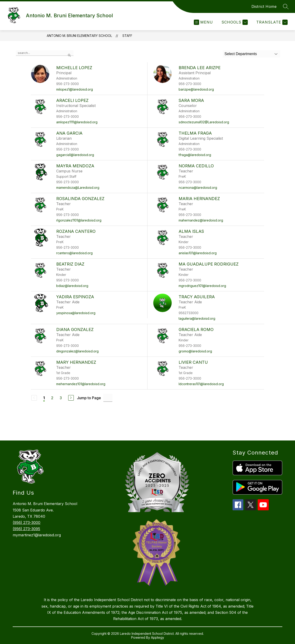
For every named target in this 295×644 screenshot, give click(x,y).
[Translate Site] (271, 22)
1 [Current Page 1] (44, 398)
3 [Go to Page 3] (61, 398)
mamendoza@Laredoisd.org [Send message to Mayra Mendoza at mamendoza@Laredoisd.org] (78, 188)
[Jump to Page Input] (108, 398)
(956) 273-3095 (26, 529)
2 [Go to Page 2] (52, 398)
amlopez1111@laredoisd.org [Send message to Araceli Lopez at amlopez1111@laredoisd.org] (77, 122)
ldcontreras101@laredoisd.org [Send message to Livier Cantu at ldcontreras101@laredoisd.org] (201, 384)
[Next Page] (71, 398)
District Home (264, 6)
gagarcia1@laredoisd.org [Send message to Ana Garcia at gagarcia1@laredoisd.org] (75, 155)
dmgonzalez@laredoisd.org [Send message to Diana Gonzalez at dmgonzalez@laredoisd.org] (77, 351)
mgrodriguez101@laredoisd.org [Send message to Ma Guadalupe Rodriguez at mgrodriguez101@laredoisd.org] (202, 286)
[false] (45, 53)
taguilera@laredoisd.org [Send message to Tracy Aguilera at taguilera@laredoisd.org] (197, 318)
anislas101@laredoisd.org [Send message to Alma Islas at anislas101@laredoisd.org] (198, 253)
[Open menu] (203, 22)
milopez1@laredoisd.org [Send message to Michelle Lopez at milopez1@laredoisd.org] (75, 89)
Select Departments (241, 54)
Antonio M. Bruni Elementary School (79, 36)
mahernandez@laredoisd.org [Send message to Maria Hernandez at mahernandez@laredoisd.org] (201, 220)
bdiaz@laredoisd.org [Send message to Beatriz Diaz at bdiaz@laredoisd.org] (72, 286)
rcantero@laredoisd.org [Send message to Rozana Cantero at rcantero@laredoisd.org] (74, 253)
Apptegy (158, 637)
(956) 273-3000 (27, 523)
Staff (127, 36)
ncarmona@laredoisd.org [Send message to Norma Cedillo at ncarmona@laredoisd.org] (198, 188)
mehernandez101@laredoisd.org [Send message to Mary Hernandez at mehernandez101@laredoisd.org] (81, 384)
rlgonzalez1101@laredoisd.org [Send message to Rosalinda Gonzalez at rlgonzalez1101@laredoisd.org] (79, 220)
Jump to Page (89, 398)
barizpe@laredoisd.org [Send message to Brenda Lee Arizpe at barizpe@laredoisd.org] (196, 89)
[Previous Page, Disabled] (34, 398)
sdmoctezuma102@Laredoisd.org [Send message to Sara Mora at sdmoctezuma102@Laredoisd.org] (204, 122)
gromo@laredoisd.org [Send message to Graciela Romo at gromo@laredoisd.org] (195, 351)
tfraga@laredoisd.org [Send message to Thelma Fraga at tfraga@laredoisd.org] (195, 155)
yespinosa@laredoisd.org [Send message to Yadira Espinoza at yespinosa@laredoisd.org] (76, 313)
